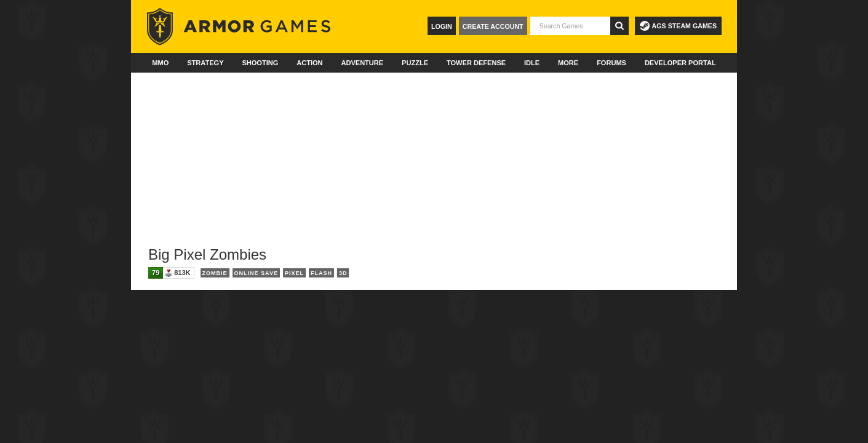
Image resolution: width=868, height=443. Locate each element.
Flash (321, 273)
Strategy (205, 63)
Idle (532, 63)
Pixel (294, 273)
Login (442, 26)
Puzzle (415, 63)
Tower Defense (476, 63)
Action (309, 63)
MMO (160, 63)
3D (343, 273)
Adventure (362, 63)
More (568, 63)
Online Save (256, 273)
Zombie (215, 273)
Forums (611, 63)
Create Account (493, 26)
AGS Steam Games (678, 26)
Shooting (260, 63)
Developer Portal (680, 63)
